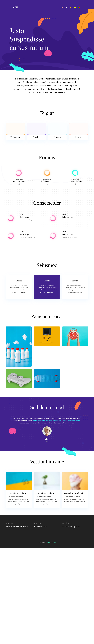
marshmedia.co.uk (51, 542)
